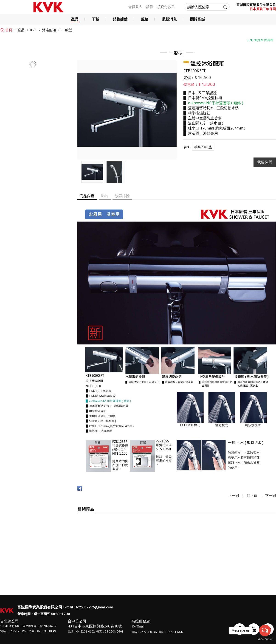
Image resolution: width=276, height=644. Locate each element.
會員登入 (135, 7)
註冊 (150, 7)
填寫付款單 (166, 7)
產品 (21, 30)
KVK (34, 30)
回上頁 (252, 495)
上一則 (234, 495)
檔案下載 (201, 147)
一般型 (67, 30)
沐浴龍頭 (49, 30)
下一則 (270, 495)
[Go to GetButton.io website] (265, 639)
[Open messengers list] (265, 630)
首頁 (9, 30)
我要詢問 (265, 162)
